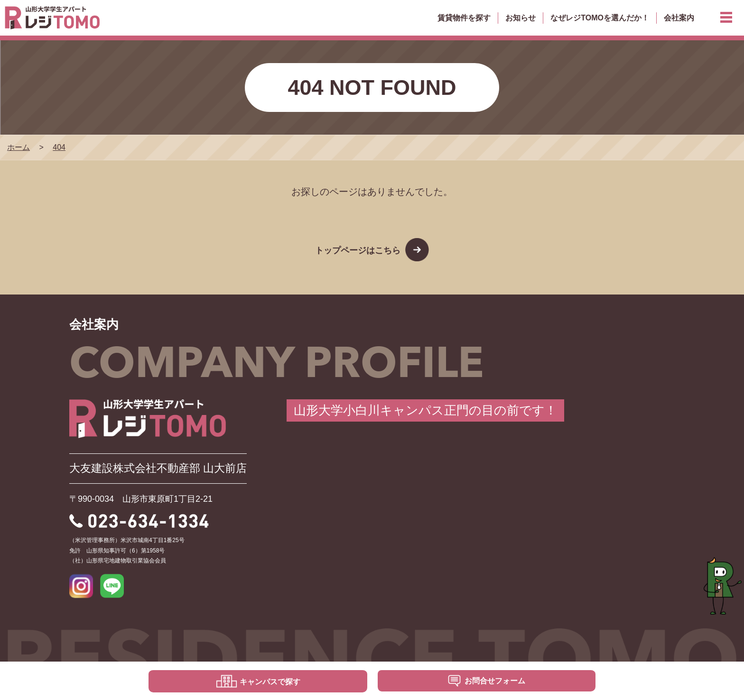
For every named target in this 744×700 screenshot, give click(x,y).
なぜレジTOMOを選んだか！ (600, 18)
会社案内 (679, 18)
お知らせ (521, 18)
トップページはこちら (358, 250)
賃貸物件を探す (464, 18)
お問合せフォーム (495, 681)
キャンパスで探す (270, 682)
